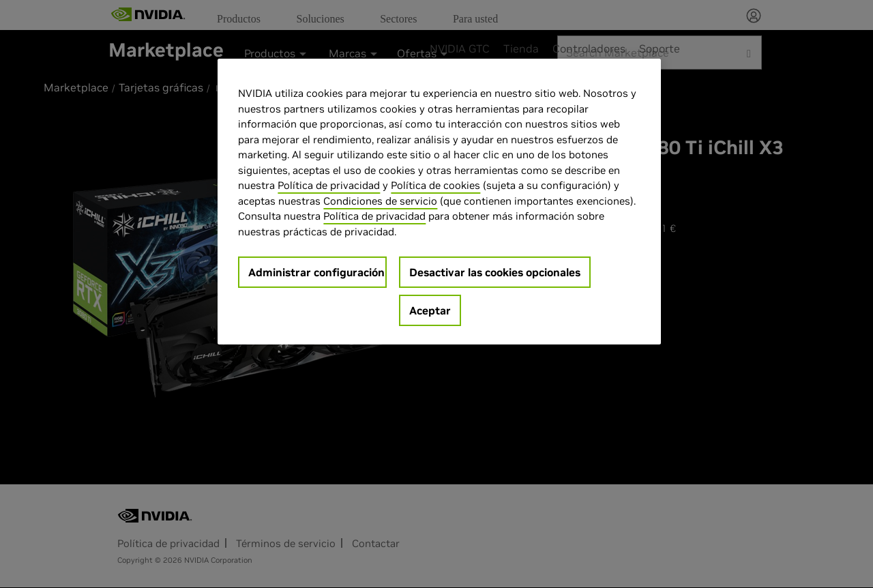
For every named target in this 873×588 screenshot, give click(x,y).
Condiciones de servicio (380, 201)
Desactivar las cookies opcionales (495, 272)
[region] (439, 202)
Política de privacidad (329, 185)
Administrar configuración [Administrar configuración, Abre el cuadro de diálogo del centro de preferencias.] (316, 272)
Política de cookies (435, 185)
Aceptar (430, 310)
